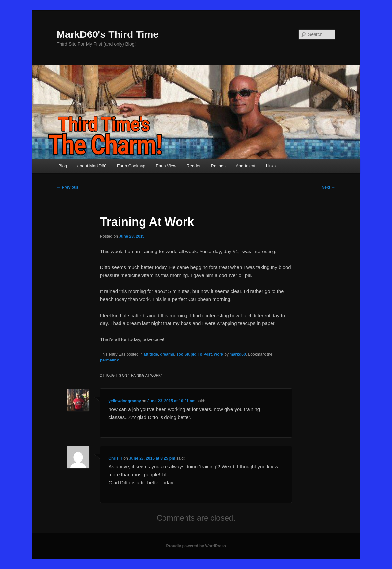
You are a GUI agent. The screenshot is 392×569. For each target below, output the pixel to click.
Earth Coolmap (131, 166)
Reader (194, 166)
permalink (109, 360)
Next (328, 187)
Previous (68, 187)
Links (271, 166)
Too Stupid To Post (194, 354)
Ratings (218, 166)
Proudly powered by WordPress (196, 546)
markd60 (238, 354)
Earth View (166, 166)
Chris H (115, 458)
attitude (151, 354)
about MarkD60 (92, 166)
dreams (167, 354)
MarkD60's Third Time (108, 34)
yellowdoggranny (125, 401)
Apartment (246, 166)
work (219, 354)
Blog (63, 166)
